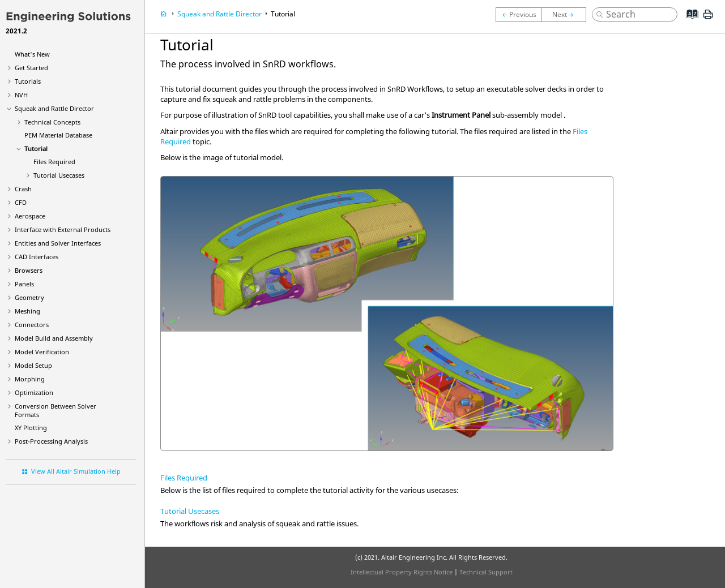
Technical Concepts (52, 122)
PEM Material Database (58, 135)
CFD (21, 202)
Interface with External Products (63, 229)
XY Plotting (31, 428)
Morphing (30, 379)
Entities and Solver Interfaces (58, 243)
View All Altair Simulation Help (76, 471)
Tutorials (28, 81)
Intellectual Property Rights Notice (402, 572)
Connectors (32, 325)
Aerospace (30, 216)
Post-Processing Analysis (51, 441)
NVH (21, 95)
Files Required (54, 162)
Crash (23, 189)
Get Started (31, 68)
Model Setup (33, 365)
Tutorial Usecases (59, 175)
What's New (32, 54)
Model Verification (42, 352)
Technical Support (486, 572)
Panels (24, 284)
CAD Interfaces (37, 257)
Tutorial (36, 149)
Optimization (34, 392)
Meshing (27, 311)
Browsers (29, 270)
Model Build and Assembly (54, 338)
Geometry (29, 297)
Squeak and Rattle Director (54, 108)
